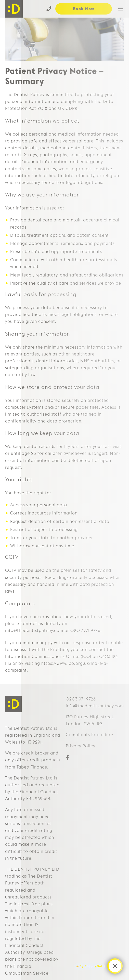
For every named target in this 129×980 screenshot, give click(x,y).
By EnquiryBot (91, 966)
